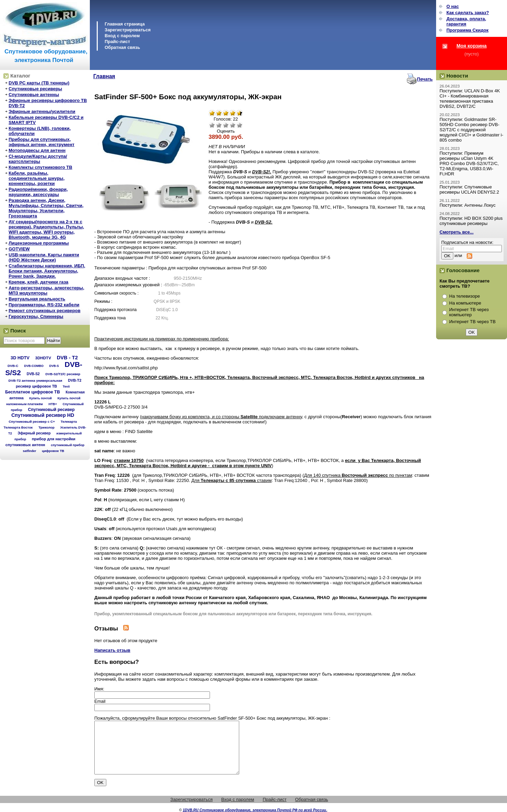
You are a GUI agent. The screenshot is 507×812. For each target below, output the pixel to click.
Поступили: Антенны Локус (468, 205)
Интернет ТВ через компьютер (469, 312)
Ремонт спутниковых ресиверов (45, 311)
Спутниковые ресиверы (35, 89)
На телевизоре (464, 296)
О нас (453, 6)
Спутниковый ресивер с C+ (32, 422)
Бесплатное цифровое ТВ (33, 392)
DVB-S (54, 366)
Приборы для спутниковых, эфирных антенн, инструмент (41, 142)
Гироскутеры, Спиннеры (36, 316)
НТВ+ (53, 404)
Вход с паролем (122, 36)
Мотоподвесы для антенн (37, 150)
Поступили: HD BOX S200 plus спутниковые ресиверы (471, 221)
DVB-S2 (33, 374)
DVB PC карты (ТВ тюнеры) (39, 83)
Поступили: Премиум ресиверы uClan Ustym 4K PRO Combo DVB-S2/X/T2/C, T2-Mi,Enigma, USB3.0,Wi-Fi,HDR (469, 163)
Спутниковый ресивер (51, 410)
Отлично (240, 125)
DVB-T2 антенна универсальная (35, 381)
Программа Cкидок (467, 30)
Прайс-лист (117, 42)
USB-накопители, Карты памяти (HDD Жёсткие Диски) (44, 257)
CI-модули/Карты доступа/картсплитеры (38, 159)
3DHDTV (43, 358)
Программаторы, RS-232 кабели (44, 305)
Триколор (47, 427)
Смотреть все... (457, 232)
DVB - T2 (67, 358)
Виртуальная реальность (37, 299)
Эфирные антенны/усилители (42, 111)
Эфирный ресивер (34, 433)
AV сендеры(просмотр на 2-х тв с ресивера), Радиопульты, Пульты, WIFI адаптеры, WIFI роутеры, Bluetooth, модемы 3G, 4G (46, 229)
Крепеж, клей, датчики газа (38, 282)
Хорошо (233, 125)
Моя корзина (472, 46)
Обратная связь (122, 47)
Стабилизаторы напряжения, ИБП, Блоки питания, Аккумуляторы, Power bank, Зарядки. (47, 271)
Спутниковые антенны (34, 95)
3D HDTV (20, 358)
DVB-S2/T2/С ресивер (63, 374)
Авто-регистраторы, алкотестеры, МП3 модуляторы (46, 290)
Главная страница (125, 24)
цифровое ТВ (53, 451)
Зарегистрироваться (128, 30)
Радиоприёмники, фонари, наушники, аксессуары (38, 192)
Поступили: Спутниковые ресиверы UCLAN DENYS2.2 (469, 189)
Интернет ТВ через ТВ (472, 322)
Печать (425, 79)
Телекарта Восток (18, 427)
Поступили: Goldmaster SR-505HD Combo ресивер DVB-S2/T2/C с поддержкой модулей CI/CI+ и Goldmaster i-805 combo (471, 130)
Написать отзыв (112, 650)
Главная (104, 76)
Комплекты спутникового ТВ (40, 167)
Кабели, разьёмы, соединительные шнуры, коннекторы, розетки (37, 178)
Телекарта (69, 422)
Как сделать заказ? (468, 13)
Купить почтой (40, 398)
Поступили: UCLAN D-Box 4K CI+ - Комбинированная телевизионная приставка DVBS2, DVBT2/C (470, 99)
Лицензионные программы (39, 243)
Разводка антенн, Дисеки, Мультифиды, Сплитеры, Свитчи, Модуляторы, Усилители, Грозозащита (46, 208)
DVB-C (13, 366)
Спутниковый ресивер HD (43, 415)
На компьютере (465, 303)
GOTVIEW (19, 249)
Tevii (66, 387)
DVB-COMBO (34, 366)
